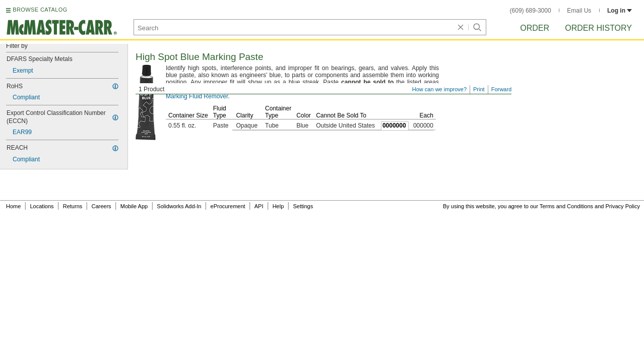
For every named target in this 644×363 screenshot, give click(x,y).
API (259, 206)
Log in (620, 11)
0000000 (394, 126)
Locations (42, 206)
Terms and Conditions (566, 206)
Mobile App (134, 206)
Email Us (579, 11)
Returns (73, 206)
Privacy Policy (623, 206)
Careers (101, 206)
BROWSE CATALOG (40, 10)
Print (479, 89)
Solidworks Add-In (179, 206)
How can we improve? (439, 89)
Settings (303, 206)
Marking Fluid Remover (197, 96)
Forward (501, 89)
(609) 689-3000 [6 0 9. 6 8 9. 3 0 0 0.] (531, 11)
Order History (598, 28)
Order (535, 28)
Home (13, 206)
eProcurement (228, 206)
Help (278, 206)
